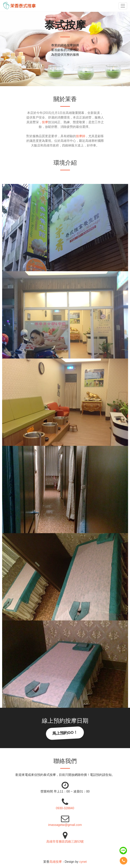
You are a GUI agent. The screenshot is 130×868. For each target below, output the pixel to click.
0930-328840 (65, 808)
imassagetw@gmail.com (65, 825)
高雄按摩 (56, 862)
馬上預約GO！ (65, 733)
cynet (83, 862)
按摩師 (81, 136)
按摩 (45, 122)
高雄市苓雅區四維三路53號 (65, 842)
